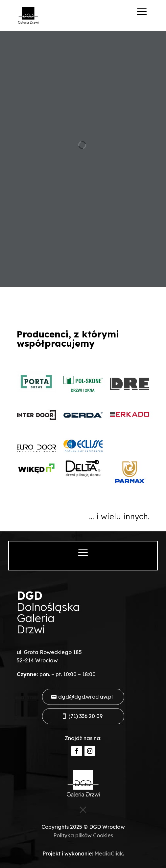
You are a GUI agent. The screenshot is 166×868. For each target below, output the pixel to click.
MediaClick (109, 854)
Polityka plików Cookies (83, 835)
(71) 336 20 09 (85, 716)
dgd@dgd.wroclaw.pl (85, 697)
